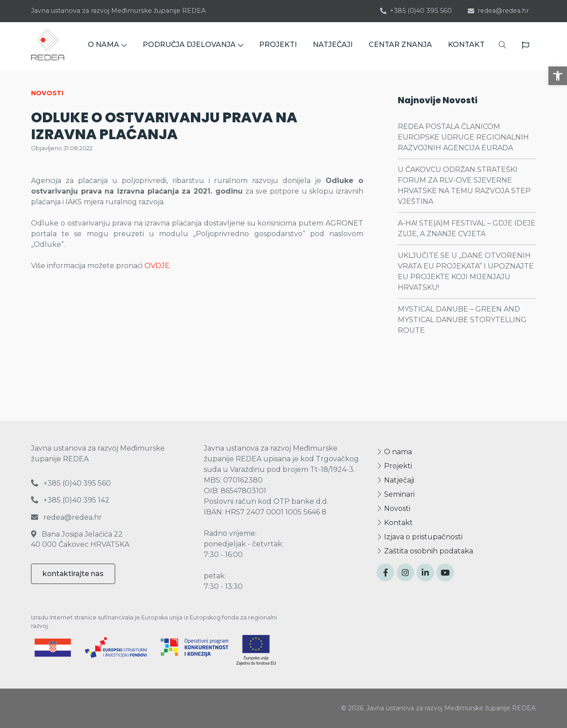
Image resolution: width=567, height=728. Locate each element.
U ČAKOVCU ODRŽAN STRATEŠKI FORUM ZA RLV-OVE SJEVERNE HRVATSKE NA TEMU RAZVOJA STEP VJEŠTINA (464, 185)
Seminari (396, 494)
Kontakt (395, 523)
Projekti (394, 466)
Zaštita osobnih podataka (425, 551)
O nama (394, 452)
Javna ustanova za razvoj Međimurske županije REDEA (118, 11)
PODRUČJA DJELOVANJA (193, 46)
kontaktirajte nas (73, 574)
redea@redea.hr (498, 11)
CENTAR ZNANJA (400, 46)
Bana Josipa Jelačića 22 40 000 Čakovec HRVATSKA (80, 539)
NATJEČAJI (333, 46)
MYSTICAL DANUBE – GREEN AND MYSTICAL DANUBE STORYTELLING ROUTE (462, 320)
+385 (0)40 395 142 (70, 500)
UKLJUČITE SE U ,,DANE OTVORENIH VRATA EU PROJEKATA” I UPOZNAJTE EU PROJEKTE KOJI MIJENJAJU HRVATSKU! (466, 271)
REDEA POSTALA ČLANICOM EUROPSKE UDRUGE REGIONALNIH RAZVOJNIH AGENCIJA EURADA (463, 137)
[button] (558, 76)
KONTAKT (466, 46)
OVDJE (157, 266)
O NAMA (107, 46)
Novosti (393, 508)
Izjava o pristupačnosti (419, 537)
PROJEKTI (278, 46)
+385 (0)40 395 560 (416, 11)
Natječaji (395, 480)
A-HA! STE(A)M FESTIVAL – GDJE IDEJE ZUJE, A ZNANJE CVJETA (467, 228)
